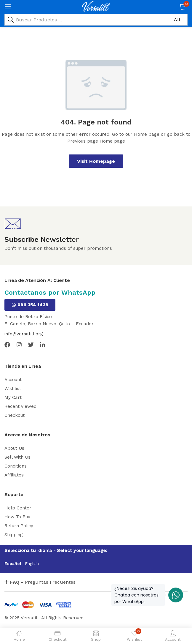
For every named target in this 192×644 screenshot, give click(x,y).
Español (13, 563)
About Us (14, 448)
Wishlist (13, 389)
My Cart (13, 397)
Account (13, 380)
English (32, 563)
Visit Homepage (96, 161)
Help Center (18, 508)
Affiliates (14, 475)
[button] (182, 6)
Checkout (15, 415)
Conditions (16, 466)
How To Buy (17, 517)
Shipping (14, 535)
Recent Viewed (20, 406)
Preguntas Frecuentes (43, 582)
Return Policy (19, 526)
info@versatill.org (24, 334)
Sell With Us (17, 457)
